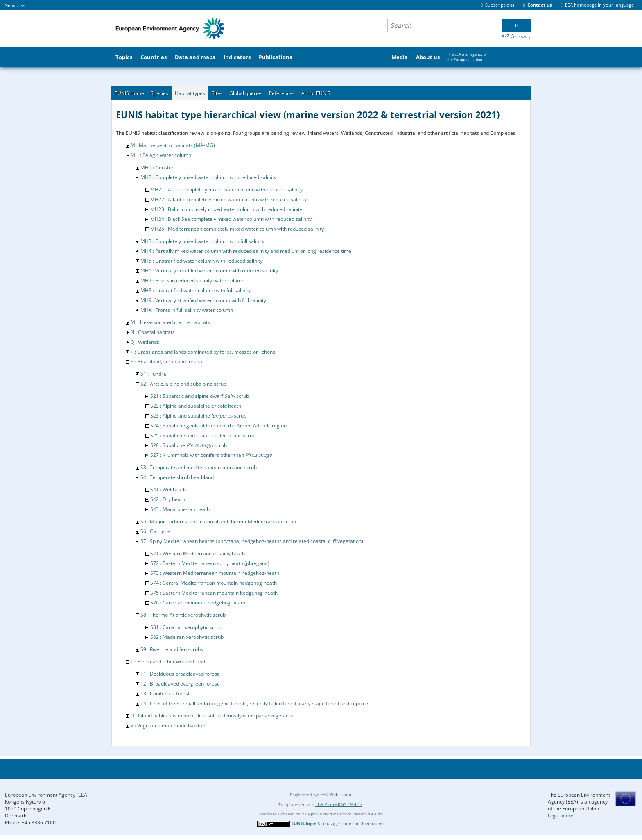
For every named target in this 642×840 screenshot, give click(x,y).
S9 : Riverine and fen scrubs (172, 649)
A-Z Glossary (516, 36)
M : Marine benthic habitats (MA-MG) (173, 145)
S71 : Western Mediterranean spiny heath (198, 553)
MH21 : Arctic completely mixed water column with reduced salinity (226, 190)
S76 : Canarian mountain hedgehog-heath (198, 603)
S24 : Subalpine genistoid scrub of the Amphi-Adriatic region (218, 426)
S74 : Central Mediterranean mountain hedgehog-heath (214, 583)
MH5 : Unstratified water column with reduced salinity (201, 261)
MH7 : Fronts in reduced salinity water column (192, 280)
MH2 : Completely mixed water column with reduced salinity (208, 177)
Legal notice (561, 816)
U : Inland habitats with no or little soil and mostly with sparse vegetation (212, 716)
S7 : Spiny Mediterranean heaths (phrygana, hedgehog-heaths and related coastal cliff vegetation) (252, 541)
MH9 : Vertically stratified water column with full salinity (203, 300)
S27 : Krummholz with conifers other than (211, 455)
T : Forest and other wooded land (168, 662)
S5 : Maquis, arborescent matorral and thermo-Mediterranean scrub (218, 521)
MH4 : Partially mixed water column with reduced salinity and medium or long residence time (246, 251)
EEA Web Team (336, 794)
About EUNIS (316, 93)
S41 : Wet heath (168, 489)
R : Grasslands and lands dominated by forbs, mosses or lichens (203, 352)
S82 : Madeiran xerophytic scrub (187, 637)
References (282, 93)
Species (159, 93)
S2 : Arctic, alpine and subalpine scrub (183, 384)
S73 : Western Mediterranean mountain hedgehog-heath (215, 573)
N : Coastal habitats (153, 332)
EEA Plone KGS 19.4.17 (339, 804)
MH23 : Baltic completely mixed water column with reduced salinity (226, 209)
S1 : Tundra (153, 374)
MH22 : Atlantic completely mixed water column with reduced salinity (228, 199)
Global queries (246, 93)
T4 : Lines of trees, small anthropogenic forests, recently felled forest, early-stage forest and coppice (254, 703)
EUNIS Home (129, 93)
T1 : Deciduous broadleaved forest (180, 674)
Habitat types (190, 93)
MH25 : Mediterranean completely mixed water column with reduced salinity (237, 229)
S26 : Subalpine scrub (189, 445)
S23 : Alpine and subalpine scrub (198, 416)
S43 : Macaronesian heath (180, 509)
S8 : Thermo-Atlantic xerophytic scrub (183, 615)
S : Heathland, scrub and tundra (166, 362)
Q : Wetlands (145, 342)
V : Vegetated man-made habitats (168, 725)
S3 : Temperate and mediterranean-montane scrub (199, 467)
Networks (15, 5)
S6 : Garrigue (155, 531)
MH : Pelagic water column (161, 155)
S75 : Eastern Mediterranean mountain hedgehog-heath (214, 593)
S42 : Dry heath (168, 499)
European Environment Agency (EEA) (47, 795)
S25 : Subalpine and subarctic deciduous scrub (203, 435)
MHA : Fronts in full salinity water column (187, 310)
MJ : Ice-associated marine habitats (170, 322)
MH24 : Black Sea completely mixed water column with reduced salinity (231, 219)
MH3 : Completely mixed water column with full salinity (202, 241)
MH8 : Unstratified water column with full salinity (196, 290)
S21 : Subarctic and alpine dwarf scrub (200, 396)
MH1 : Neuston (157, 167)
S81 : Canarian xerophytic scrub (186, 627)
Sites (217, 93)
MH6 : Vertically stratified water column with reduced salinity (209, 271)
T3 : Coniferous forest (165, 694)
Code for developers (362, 823)
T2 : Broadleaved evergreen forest (180, 684)
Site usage (328, 823)
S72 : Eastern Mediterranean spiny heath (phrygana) (210, 563)
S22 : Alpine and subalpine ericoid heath (196, 406)
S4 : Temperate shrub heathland (177, 477)
